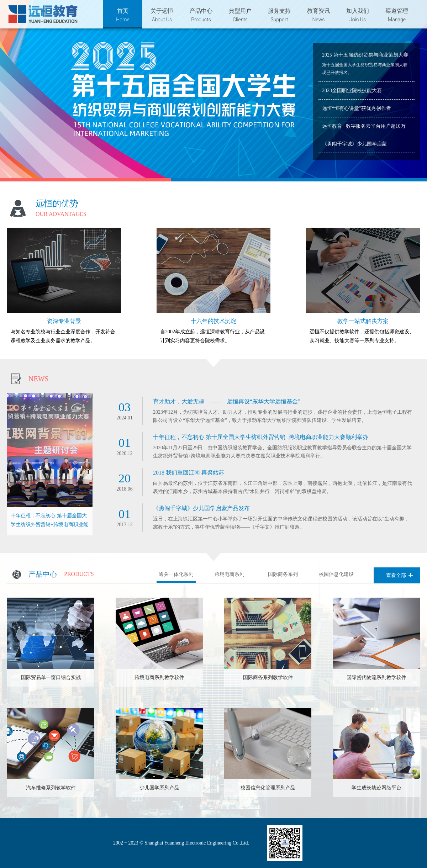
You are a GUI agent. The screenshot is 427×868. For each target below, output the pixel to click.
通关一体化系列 (176, 574)
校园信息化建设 (336, 574)
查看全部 (396, 575)
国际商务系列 (283, 574)
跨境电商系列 (230, 574)
